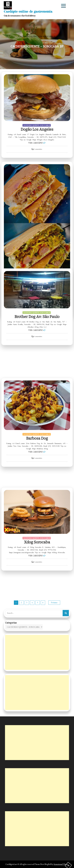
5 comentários (38, 149)
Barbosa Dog (37, 438)
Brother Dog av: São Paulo (37, 317)
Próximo (54, 603)
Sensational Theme (61, 864)
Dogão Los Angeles (37, 129)
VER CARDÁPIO (36, 143)
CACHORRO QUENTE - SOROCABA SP (37, 125)
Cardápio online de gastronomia (28, 11)
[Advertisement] (37, 652)
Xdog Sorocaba (37, 542)
